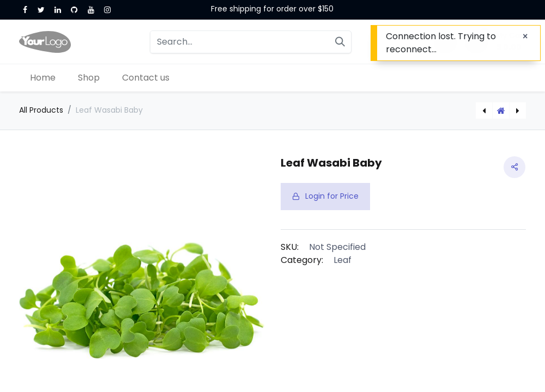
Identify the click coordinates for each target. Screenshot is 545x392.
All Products (41, 110)
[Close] (525, 36)
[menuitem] (43, 78)
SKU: (290, 247)
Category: (302, 260)
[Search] (340, 42)
